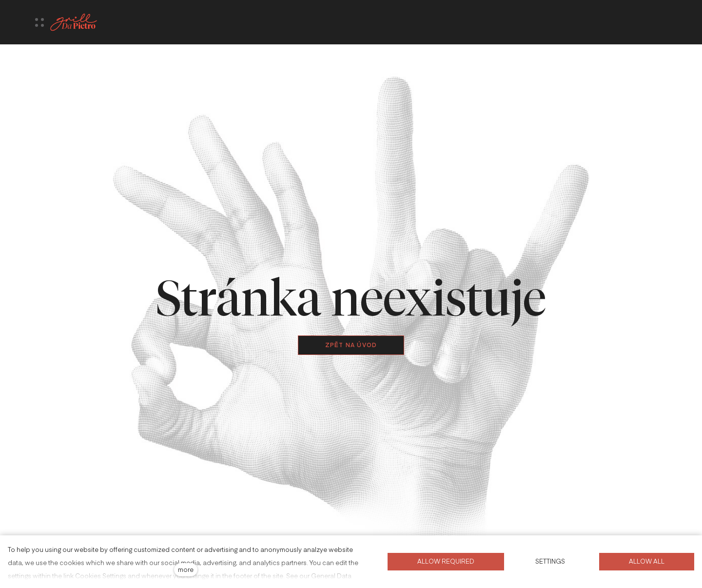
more (186, 569)
